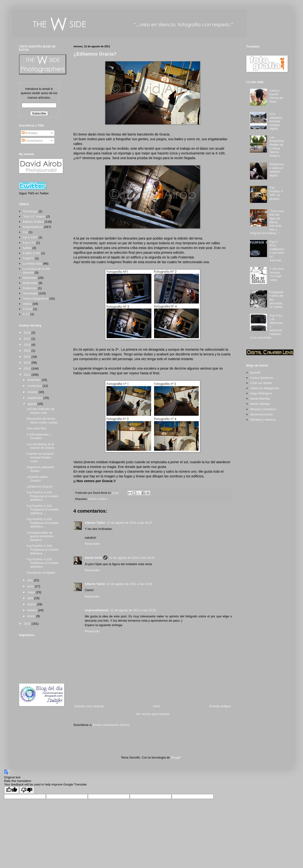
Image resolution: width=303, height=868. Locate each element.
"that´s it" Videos (34, 216)
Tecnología (30, 293)
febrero (33, 610)
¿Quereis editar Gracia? (37, 479)
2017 (28, 339)
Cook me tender (261, 383)
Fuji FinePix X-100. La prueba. (276, 193)
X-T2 (26, 314)
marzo (32, 604)
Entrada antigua (220, 706)
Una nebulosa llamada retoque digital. (276, 121)
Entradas (30, 133)
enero (32, 616)
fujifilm (27, 248)
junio (31, 586)
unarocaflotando (97, 610)
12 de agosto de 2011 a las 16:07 (129, 523)
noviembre (35, 386)
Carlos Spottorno (262, 378)
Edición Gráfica (98, 499)
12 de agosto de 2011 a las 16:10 (132, 558)
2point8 (255, 373)
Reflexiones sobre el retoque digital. (277, 170)
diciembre (35, 380)
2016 (28, 345)
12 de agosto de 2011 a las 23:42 (133, 610)
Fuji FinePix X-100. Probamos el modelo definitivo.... (42, 496)
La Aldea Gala (32, 264)
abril (31, 598)
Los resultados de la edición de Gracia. (41, 446)
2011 (28, 375)
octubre (33, 392)
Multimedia (30, 283)
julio (31, 580)
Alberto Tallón (95, 523)
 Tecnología (30, 211)
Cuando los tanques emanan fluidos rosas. (40, 457)
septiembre (36, 398)
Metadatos (30, 278)
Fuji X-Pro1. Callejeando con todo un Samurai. (277, 251)
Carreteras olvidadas (41, 573)
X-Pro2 (27, 309)
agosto (33, 404)
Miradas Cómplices (263, 409)
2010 (28, 624)
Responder (92, 544)
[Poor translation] (27, 790)
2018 (28, 333)
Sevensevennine (261, 414)
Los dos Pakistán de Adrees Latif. (40, 411)
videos (27, 304)
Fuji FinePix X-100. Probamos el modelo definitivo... (42, 563)
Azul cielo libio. (37, 428)
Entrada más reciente (89, 706)
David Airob (93, 558)
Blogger (176, 757)
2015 (28, 351)
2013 (28, 363)
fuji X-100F (30, 237)
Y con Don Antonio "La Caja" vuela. (276, 274)
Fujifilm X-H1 (31, 253)
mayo (32, 592)
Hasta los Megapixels (265, 388)
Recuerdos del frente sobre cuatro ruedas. (42, 421)
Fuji (25, 232)
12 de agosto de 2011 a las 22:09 (129, 584)
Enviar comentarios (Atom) (111, 725)
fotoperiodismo (33, 227)
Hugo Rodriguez (261, 393)
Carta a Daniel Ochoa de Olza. (276, 96)
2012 (28, 369)
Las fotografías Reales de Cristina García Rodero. (277, 146)
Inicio (156, 706)
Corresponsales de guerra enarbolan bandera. (40, 536)
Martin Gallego (260, 404)
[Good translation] (12, 790)
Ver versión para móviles (153, 714)
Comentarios (32, 141)
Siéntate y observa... (264, 420)
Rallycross (30, 288)
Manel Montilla (260, 399)
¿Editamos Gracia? (95, 54)
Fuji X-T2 (29, 243)
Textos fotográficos (36, 299)
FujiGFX (28, 258)
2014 (28, 357)
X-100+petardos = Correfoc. (39, 436)
